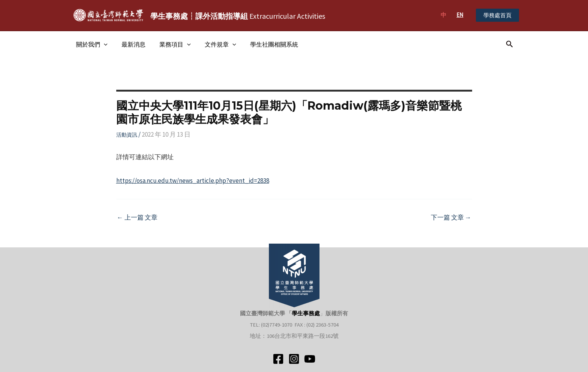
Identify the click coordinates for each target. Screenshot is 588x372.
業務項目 (170, 44)
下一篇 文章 (451, 218)
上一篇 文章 (137, 218)
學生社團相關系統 (265, 44)
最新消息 (130, 44)
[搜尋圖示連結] (510, 44)
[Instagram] (294, 359)
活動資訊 (127, 135)
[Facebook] (278, 359)
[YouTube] (310, 359)
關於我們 (91, 44)
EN (460, 15)
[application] (103, 44)
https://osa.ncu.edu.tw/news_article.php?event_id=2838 (193, 181)
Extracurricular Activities (238, 16)
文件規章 (213, 44)
